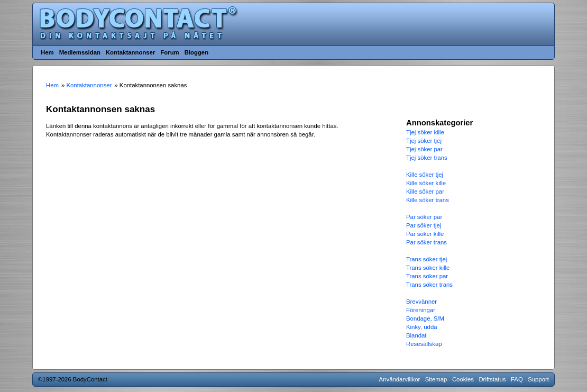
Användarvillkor (400, 379)
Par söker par (424, 217)
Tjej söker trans (427, 158)
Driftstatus (492, 379)
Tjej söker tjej (424, 141)
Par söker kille (425, 234)
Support (538, 379)
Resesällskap (424, 344)
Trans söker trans (429, 285)
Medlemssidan (80, 52)
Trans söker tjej (427, 259)
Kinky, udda (422, 327)
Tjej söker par (424, 149)
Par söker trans (427, 242)
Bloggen (196, 52)
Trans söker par (427, 276)
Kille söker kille (426, 183)
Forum (169, 52)
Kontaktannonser (130, 52)
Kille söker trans (428, 200)
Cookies (463, 379)
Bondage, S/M (425, 318)
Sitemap (436, 379)
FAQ (517, 379)
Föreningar (421, 310)
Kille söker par (425, 192)
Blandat (416, 335)
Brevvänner (421, 302)
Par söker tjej (424, 225)
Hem (47, 52)
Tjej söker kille (425, 132)
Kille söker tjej (425, 175)
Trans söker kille (428, 268)
